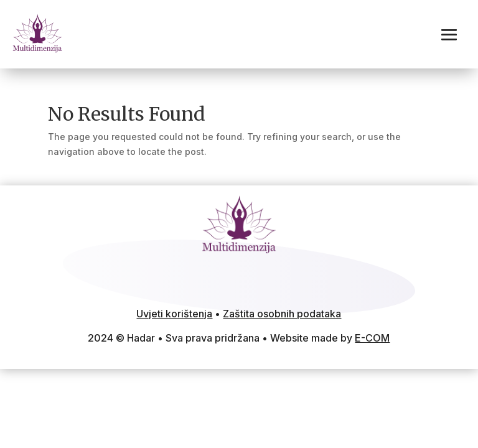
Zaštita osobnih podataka (282, 314)
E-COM (372, 338)
